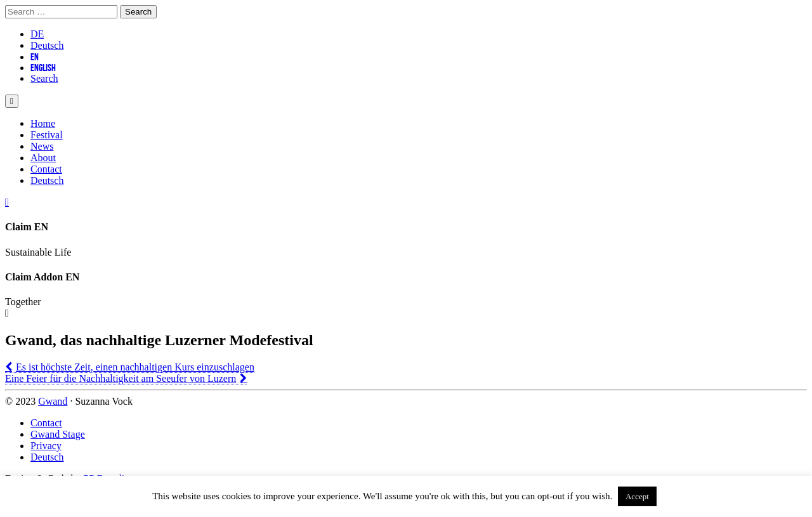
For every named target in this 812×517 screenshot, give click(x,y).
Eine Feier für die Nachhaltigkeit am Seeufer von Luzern (121, 378)
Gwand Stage (58, 434)
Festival (47, 135)
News (42, 146)
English (43, 68)
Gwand (53, 401)
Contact (46, 169)
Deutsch (47, 45)
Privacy (46, 446)
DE (37, 34)
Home (43, 123)
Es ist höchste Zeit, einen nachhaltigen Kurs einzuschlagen (135, 367)
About (43, 158)
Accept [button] (637, 496)
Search (44, 78)
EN (35, 57)
